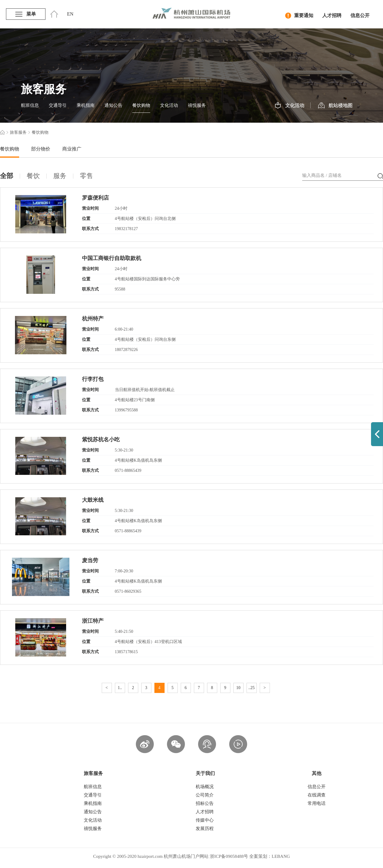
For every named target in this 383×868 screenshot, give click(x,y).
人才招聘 (332, 15)
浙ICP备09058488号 (229, 856)
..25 (251, 688)
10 (238, 688)
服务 (60, 176)
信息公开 (360, 15)
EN (70, 14)
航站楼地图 (335, 106)
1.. (120, 688)
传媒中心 (205, 820)
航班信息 (30, 105)
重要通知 (299, 16)
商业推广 (72, 149)
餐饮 (33, 176)
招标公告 (205, 803)
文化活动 (169, 105)
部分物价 (41, 149)
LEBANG (281, 856)
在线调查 (317, 795)
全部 (7, 176)
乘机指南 (86, 105)
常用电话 (317, 803)
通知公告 (113, 105)
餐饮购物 (141, 105)
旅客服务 (18, 132)
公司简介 (205, 795)
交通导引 (58, 105)
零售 (86, 176)
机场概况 (205, 787)
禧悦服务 (197, 105)
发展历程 (205, 829)
